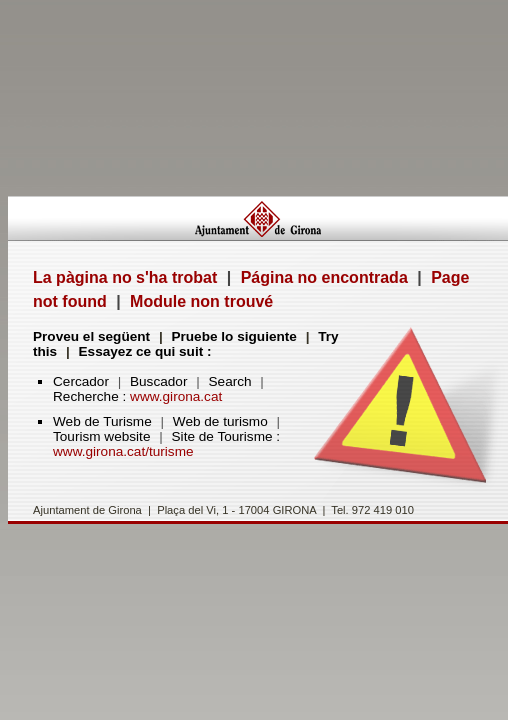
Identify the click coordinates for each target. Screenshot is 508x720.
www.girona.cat (176, 396)
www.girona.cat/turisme (123, 451)
